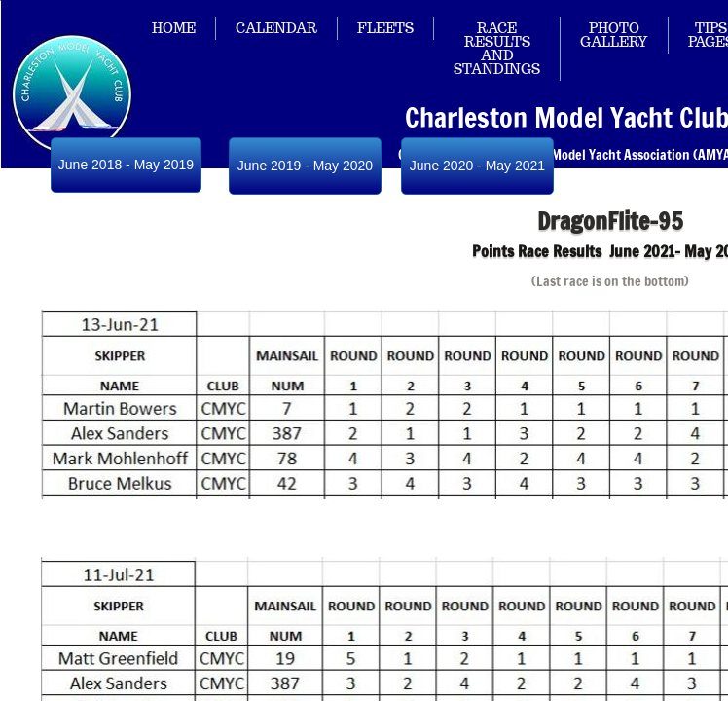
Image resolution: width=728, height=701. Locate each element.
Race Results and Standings (497, 49)
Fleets (385, 28)
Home (174, 28)
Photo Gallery (614, 35)
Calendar (276, 28)
